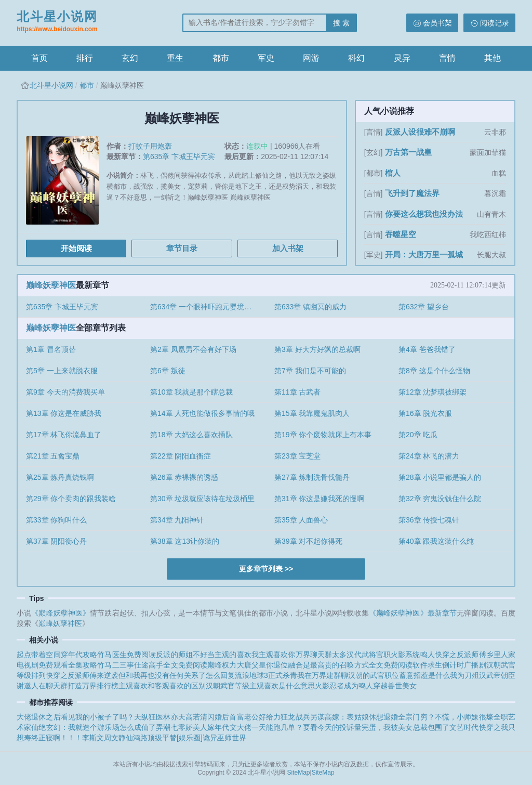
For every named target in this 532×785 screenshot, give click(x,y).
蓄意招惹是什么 (424, 675)
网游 (311, 58)
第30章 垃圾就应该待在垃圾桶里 (202, 499)
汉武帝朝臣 (497, 675)
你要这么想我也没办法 (424, 214)
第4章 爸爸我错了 (427, 349)
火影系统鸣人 (413, 655)
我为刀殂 (464, 675)
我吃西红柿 (488, 234)
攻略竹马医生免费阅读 (119, 655)
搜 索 (341, 23)
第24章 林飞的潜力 (429, 456)
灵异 (402, 58)
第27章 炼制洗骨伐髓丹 (312, 477)
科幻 (356, 58)
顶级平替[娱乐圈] (175, 738)
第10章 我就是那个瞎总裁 (191, 392)
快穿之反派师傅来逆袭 (82, 675)
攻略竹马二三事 (108, 665)
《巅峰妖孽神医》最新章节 (413, 613)
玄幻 (130, 58)
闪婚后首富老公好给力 (244, 717)
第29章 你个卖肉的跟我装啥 (71, 499)
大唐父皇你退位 (263, 665)
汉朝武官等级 (228, 686)
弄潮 (163, 727)
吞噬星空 (401, 234)
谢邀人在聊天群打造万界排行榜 (68, 686)
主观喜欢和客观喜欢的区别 (162, 686)
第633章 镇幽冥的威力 (310, 307)
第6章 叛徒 (168, 371)
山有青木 (491, 214)
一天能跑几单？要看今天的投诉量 (307, 727)
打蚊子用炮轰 (150, 146)
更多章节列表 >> (266, 569)
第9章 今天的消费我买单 (65, 392)
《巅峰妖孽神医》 (61, 613)
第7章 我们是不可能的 (310, 371)
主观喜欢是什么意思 (282, 686)
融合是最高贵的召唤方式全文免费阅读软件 (357, 665)
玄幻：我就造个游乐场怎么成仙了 (101, 727)
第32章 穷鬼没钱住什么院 (440, 499)
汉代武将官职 (369, 655)
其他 (493, 58)
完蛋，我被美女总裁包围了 (405, 727)
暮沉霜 (495, 193)
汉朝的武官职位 (374, 675)
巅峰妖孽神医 (51, 285)
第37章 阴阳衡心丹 (56, 541)
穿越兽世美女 (395, 686)
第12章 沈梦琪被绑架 (433, 392)
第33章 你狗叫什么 (56, 520)
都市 (221, 58)
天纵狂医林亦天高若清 (171, 717)
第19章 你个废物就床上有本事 (323, 435)
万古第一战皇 (408, 152)
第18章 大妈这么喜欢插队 (191, 435)
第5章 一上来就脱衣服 (62, 371)
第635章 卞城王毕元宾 (179, 156)
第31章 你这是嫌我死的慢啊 (319, 499)
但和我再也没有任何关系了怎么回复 (177, 675)
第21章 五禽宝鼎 (53, 456)
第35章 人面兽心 (301, 520)
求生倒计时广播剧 (457, 665)
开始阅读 (76, 248)
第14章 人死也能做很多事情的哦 (202, 413)
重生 (175, 58)
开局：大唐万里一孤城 (424, 254)
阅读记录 (495, 23)
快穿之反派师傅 (461, 655)
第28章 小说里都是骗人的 (440, 477)
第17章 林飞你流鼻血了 (64, 435)
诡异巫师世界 (224, 738)
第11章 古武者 (297, 392)
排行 (85, 58)
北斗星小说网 (57, 22)
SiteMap (299, 773)
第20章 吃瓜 (418, 435)
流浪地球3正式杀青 (266, 675)
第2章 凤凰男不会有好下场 (193, 349)
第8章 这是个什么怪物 (434, 371)
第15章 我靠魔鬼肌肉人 (312, 413)
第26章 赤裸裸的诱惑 (184, 477)
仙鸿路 (137, 738)
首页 (39, 58)
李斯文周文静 (104, 738)
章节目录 (182, 248)
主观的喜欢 (233, 655)
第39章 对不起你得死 (308, 541)
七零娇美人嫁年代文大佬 (211, 727)
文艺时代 (464, 727)
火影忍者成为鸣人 (344, 686)
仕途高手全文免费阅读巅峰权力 (185, 665)
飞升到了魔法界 (412, 193)
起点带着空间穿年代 (50, 655)
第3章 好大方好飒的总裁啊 (317, 349)
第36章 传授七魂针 (429, 520)
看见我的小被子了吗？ (97, 717)
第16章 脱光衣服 (425, 413)
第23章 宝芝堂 (297, 456)
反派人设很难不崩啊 (420, 132)
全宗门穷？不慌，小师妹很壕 (446, 717)
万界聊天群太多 (321, 655)
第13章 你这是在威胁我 (64, 413)
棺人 (393, 173)
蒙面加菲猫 (488, 152)
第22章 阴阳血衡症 (181, 456)
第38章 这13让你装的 (185, 541)
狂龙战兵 (295, 717)
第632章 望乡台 (424, 307)
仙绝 (38, 727)
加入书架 (288, 248)
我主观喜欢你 (274, 655)
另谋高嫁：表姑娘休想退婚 (354, 717)
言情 (447, 58)
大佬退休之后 (39, 717)
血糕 (499, 173)
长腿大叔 (491, 255)
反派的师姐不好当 (185, 655)
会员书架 (437, 23)
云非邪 (495, 132)
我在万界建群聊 (323, 675)
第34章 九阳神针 (177, 520)
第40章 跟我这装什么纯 (436, 541)
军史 (266, 58)
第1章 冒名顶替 (51, 349)
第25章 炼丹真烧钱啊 (60, 477)
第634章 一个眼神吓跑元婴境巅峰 (204, 307)
